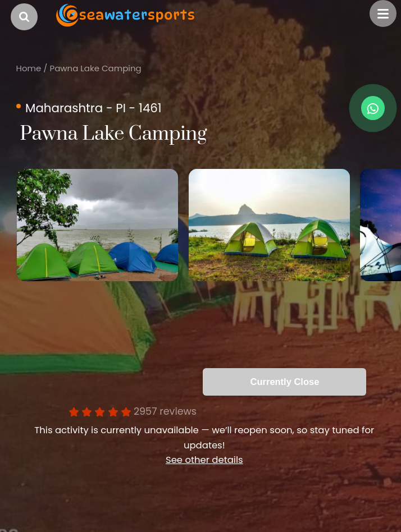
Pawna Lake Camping (95, 68)
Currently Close (285, 382)
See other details (204, 460)
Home (29, 68)
